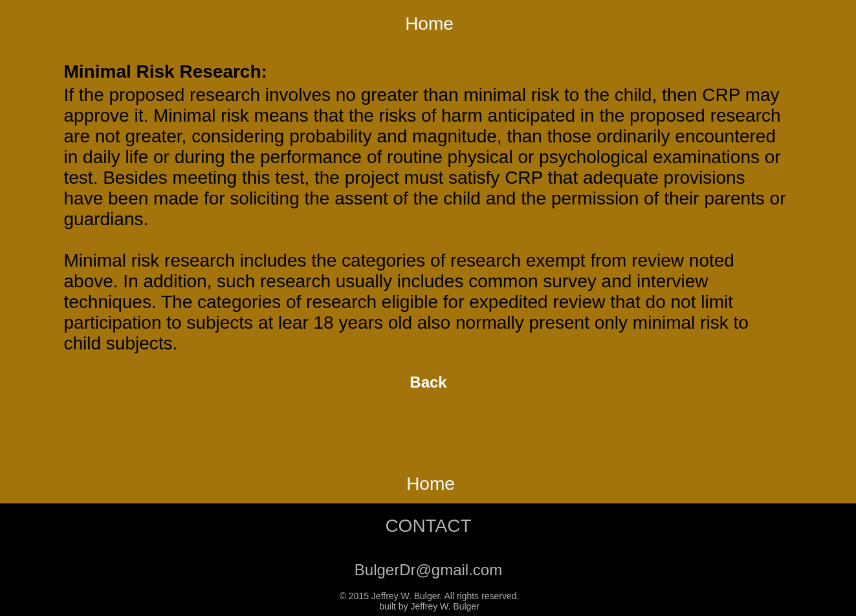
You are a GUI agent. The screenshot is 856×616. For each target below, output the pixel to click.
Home (429, 24)
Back (428, 382)
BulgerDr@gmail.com (428, 570)
